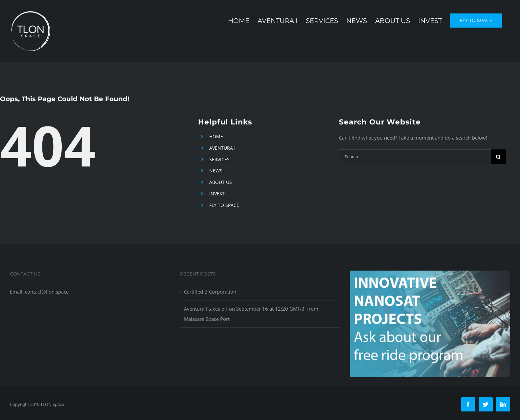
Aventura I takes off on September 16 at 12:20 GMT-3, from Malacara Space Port (251, 314)
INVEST (217, 194)
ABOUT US (221, 182)
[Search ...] (415, 157)
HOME (216, 136)
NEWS (216, 171)
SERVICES (219, 159)
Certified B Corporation (210, 292)
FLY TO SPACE (224, 205)
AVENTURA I (222, 148)
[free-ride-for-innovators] (430, 276)
